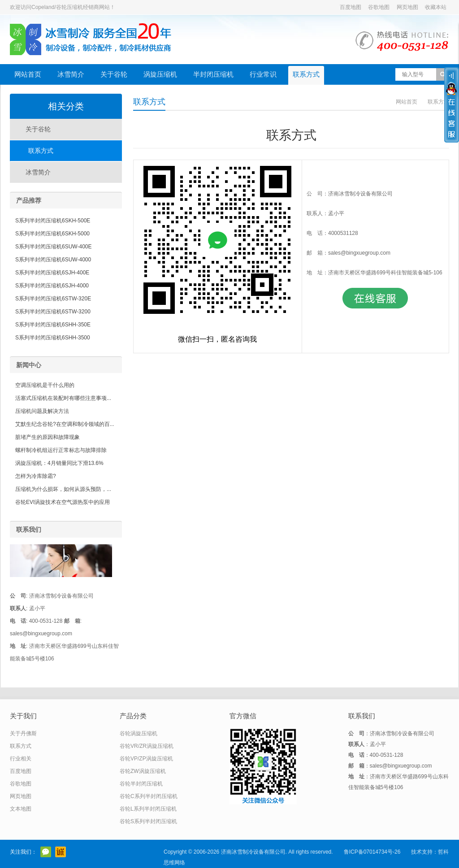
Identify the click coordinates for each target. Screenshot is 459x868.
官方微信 (46, 852)
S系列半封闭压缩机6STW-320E (53, 299)
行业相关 (21, 759)
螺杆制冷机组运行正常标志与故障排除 (61, 450)
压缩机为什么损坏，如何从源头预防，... (63, 489)
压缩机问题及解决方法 (42, 411)
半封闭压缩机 (213, 74)
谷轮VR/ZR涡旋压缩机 (147, 746)
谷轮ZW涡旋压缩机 (143, 771)
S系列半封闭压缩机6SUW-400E (53, 247)
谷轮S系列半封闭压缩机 (148, 821)
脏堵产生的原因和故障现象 (48, 437)
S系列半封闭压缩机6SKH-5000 (52, 234)
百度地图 (351, 7)
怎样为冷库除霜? (36, 476)
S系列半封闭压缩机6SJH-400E (52, 273)
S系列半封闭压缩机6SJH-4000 (52, 286)
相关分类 (66, 106)
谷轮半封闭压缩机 (141, 784)
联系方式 (306, 74)
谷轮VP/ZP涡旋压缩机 (146, 759)
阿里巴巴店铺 (61, 852)
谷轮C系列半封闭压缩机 (149, 796)
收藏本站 (436, 7)
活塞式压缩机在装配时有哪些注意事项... (63, 398)
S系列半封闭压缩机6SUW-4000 (53, 260)
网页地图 (407, 7)
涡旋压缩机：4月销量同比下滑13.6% (59, 463)
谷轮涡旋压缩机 (139, 733)
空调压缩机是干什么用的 (45, 385)
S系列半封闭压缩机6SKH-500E (53, 221)
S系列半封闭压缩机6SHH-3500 (53, 338)
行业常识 (263, 74)
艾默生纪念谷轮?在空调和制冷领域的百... (65, 424)
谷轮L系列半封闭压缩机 (148, 809)
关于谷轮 (114, 74)
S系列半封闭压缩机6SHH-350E (53, 325)
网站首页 (28, 74)
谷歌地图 (379, 7)
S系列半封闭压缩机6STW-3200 (53, 312)
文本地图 (21, 809)
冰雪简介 (71, 74)
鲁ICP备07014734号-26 (372, 852)
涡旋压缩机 (160, 74)
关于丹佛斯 (23, 733)
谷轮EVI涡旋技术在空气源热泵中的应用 (63, 502)
